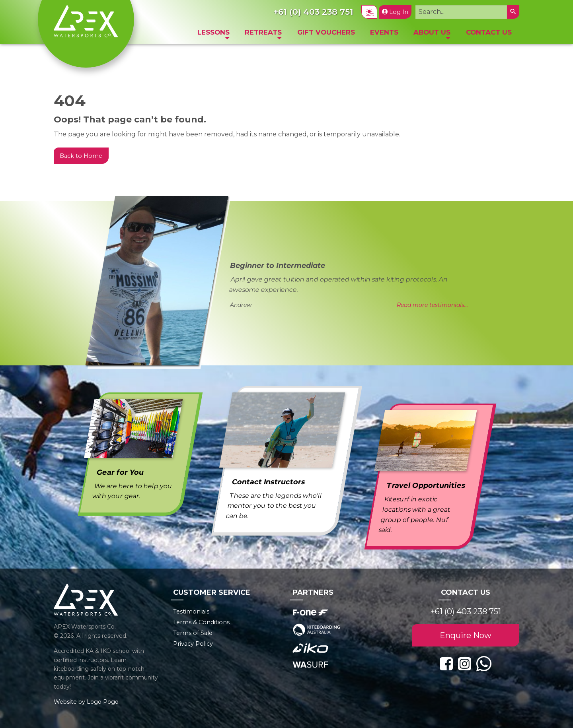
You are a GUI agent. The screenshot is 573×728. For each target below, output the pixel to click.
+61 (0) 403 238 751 (466, 612)
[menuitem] (213, 34)
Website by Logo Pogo (86, 702)
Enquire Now (466, 635)
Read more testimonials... (432, 305)
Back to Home (81, 156)
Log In (395, 12)
